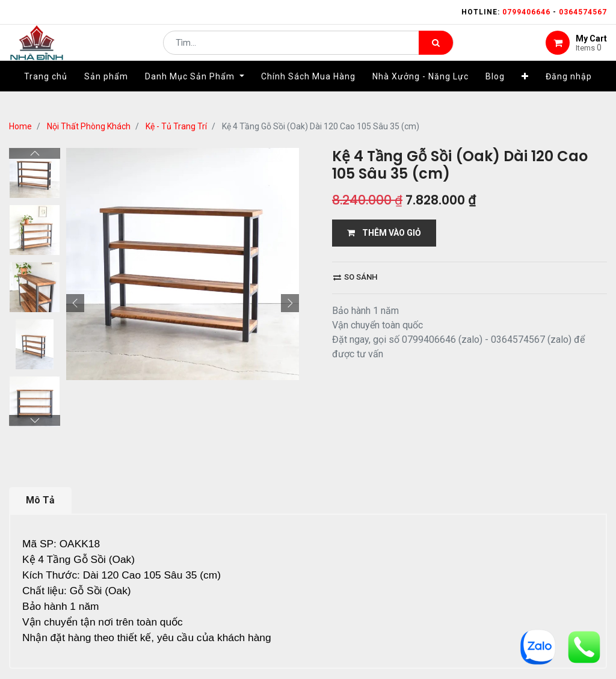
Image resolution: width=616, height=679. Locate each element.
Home (20, 126)
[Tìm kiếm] (436, 52)
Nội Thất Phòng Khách (89, 126)
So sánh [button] (355, 277)
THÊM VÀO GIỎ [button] (384, 233)
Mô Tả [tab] (40, 500)
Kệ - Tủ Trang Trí (176, 126)
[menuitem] (46, 94)
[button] (525, 94)
